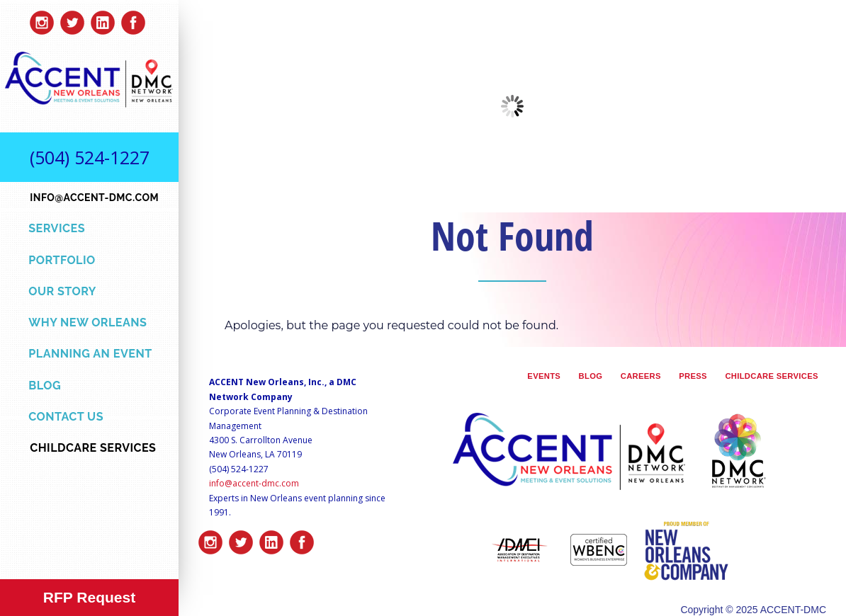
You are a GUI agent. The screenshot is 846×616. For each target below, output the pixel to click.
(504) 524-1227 (90, 157)
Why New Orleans (88, 323)
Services (57, 228)
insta (42, 19)
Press (693, 376)
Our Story (62, 291)
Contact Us (66, 417)
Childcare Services (771, 376)
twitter (72, 19)
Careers (641, 376)
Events (544, 376)
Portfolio (62, 260)
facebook (133, 19)
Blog (45, 386)
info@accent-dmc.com (254, 483)
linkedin (103, 19)
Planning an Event (90, 354)
